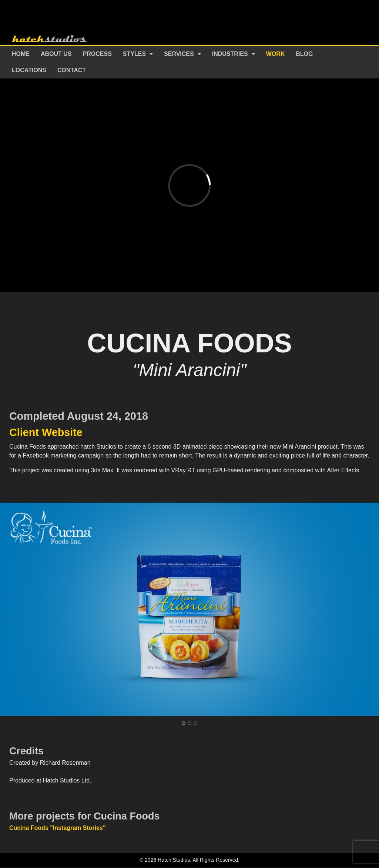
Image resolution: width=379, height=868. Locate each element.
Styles (134, 54)
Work (276, 54)
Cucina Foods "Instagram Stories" (58, 828)
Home (21, 54)
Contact (72, 70)
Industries (230, 54)
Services (179, 54)
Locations (29, 70)
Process (97, 54)
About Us (56, 54)
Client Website (46, 432)
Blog (304, 54)
